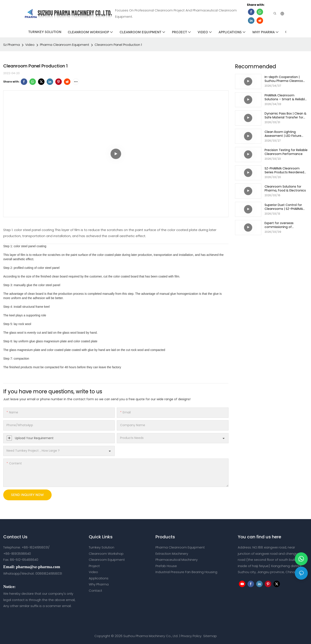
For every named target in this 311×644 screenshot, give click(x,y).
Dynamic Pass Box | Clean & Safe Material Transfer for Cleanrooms (286, 115)
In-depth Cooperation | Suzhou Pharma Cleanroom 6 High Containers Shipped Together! (285, 78)
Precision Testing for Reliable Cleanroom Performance (286, 151)
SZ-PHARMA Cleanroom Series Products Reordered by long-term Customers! (284, 170)
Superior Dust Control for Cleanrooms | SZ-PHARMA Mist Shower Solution (284, 206)
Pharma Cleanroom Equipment (65, 44)
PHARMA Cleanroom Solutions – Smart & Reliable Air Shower (286, 97)
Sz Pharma (12, 44)
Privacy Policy (191, 635)
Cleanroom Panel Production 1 (118, 44)
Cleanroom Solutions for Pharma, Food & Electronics (285, 188)
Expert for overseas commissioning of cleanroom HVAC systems (284, 225)
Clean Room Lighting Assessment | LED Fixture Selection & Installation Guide (283, 133)
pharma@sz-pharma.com (38, 566)
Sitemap (210, 635)
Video (30, 44)
